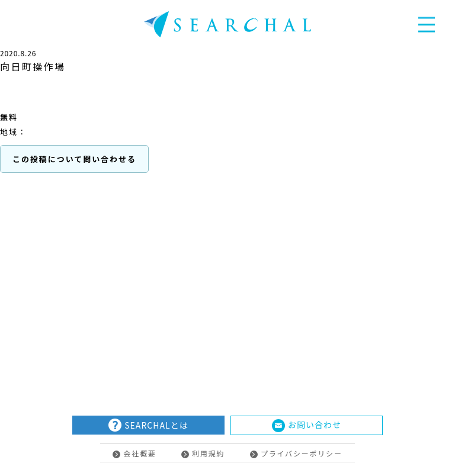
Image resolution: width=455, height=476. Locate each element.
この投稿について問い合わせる (74, 159)
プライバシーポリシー (296, 453)
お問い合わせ (307, 425)
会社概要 (134, 453)
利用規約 (203, 453)
